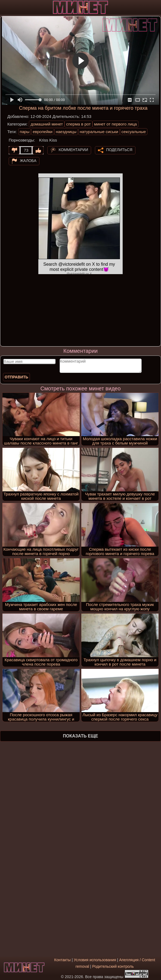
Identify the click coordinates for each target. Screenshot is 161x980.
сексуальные (134, 132)
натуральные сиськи (99, 132)
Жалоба (28, 161)
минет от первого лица (116, 124)
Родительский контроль (113, 966)
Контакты (62, 960)
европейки (43, 132)
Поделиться (119, 150)
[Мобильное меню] (5, 7)
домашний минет (47, 124)
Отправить (16, 377)
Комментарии (73, 150)
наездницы (66, 132)
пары (25, 132)
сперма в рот (78, 124)
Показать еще (80, 736)
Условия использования (95, 960)
